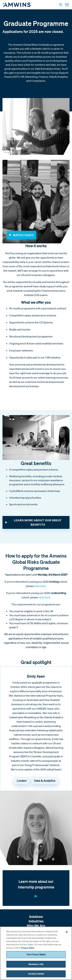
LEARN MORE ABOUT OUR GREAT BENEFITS (38, 522)
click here (40, 586)
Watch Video (23, 235)
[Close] (67, 932)
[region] (36, 953)
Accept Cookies (36, 974)
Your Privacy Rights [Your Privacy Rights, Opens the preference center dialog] (36, 955)
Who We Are (36, 926)
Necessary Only (36, 964)
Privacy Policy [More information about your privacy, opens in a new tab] (28, 948)
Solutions (36, 917)
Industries (36, 921)
